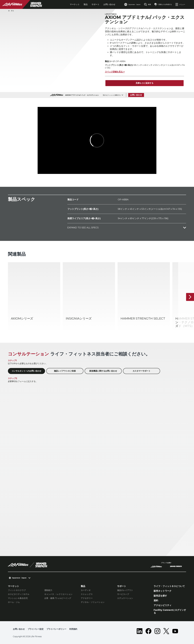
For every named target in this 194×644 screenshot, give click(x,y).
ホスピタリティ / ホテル (19, 594)
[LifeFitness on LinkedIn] (140, 631)
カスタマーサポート (142, 371)
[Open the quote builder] (163, 4)
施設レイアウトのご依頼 (65, 371)
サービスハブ (123, 594)
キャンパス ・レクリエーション (58, 594)
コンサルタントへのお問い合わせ (26, 371)
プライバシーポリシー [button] (56, 629)
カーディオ (86, 590)
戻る (11, 11)
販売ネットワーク (163, 591)
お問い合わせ (109, 4)
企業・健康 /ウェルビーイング (58, 598)
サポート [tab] (96, 4)
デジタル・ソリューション (93, 602)
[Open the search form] (147, 4)
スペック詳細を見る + (115, 72)
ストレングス (87, 594)
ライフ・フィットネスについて (169, 586)
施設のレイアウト (125, 590)
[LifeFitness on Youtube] (175, 631)
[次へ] (190, 297)
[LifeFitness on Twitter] (166, 631)
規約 (156, 600)
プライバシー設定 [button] (36, 629)
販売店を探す (160, 596)
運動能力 (48, 590)
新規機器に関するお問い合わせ (103, 371)
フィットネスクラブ (17, 590)
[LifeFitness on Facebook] (148, 631)
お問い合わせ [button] (19, 629)
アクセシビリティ (163, 605)
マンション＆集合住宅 (18, 598)
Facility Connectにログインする (170, 611)
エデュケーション (125, 598)
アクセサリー (87, 598)
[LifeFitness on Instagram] (157, 631)
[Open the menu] (180, 4)
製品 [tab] (86, 4)
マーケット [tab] (75, 4)
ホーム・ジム (14, 602)
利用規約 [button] (73, 629)
